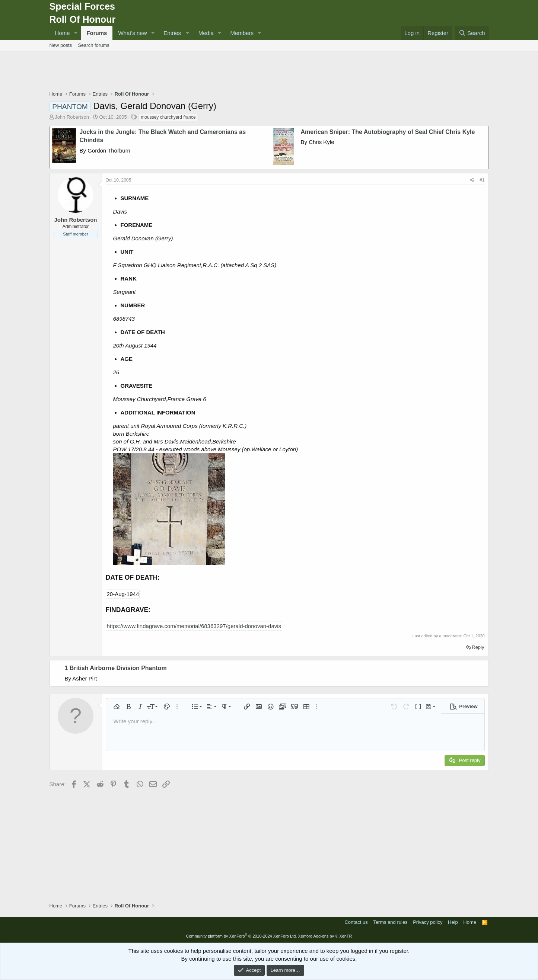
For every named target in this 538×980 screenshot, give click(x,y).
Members (242, 33)
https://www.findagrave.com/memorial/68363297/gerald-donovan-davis (194, 626)
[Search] (472, 33)
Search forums (94, 45)
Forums (97, 33)
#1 (482, 180)
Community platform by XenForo (241, 936)
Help (453, 922)
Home (63, 33)
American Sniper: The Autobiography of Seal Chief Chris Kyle (388, 132)
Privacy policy (428, 922)
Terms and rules (390, 922)
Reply (478, 647)
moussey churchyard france (168, 117)
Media (206, 33)
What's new (132, 33)
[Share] (472, 180)
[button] (76, 33)
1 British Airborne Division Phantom (116, 668)
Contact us (356, 922)
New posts (61, 45)
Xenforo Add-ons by (325, 936)
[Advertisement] (269, 72)
